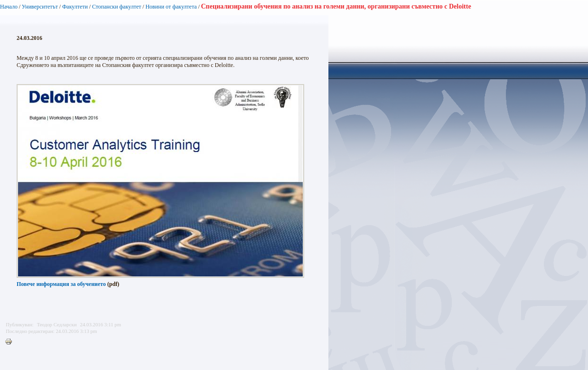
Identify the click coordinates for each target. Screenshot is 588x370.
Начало (9, 7)
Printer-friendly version (11, 342)
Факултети (75, 7)
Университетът (40, 7)
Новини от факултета (171, 7)
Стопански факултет (117, 7)
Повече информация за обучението (61, 284)
